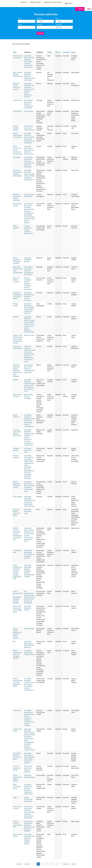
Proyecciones (17, 710)
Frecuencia (59, 24)
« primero (19, 864)
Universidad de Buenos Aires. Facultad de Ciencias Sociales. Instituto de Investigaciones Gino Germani (29, 812)
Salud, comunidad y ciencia (17, 786)
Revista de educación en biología (17, 768)
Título (20, 18)
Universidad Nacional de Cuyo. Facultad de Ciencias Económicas (29, 297)
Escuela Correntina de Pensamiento (28, 799)
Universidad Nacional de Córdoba (28, 608)
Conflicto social (17, 100)
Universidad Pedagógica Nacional (28, 260)
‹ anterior (27, 864)
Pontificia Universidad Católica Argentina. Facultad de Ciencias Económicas (28, 284)
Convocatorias (35, 2)
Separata (16, 317)
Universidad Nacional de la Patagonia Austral (29, 653)
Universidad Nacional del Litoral (28, 450)
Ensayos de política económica (16, 280)
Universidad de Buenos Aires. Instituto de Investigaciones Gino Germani (29, 104)
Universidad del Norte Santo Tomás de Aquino (29, 128)
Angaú (15, 797)
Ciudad (20, 24)
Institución (40, 24)
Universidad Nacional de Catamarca (28, 476)
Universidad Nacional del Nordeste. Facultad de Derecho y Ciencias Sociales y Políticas (29, 571)
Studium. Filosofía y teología (16, 128)
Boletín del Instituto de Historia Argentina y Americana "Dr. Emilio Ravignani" (17, 371)
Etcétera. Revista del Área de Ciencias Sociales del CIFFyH (18, 682)
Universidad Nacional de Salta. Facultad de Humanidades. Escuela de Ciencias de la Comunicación (29, 62)
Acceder (68, 3)
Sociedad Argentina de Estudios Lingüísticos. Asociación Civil (29, 230)
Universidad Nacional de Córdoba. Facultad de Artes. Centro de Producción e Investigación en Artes (29, 385)
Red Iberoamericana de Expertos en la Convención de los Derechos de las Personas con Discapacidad (29, 597)
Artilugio (15, 380)
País (57, 18)
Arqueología (17, 157)
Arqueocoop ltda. (29, 335)
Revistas (24, 2)
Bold (14, 642)
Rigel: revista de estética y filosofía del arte (18, 74)
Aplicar (40, 33)
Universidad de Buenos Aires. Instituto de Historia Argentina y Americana (29, 369)
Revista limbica (29, 111)
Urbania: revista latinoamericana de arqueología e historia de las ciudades (18, 339)
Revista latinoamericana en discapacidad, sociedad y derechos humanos (18, 597)
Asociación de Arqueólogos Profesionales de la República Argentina (29, 554)
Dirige (73, 52)
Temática (39, 18)
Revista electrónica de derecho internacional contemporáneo (18, 150)
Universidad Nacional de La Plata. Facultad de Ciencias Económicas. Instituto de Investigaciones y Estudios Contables (29, 718)
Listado (81, 9)
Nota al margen (18, 497)
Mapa (89, 9)
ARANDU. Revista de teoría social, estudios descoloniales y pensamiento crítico (17, 534)
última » (74, 864)
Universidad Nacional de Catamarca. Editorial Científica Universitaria (29, 76)
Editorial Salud (28, 395)
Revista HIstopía (29, 629)
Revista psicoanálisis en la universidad (18, 135)
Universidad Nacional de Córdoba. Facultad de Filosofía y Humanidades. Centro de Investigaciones (29, 421)
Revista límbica (17, 111)
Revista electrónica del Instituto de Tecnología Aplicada (17, 654)
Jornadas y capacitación (53, 2)
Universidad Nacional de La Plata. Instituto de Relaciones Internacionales (29, 150)
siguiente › (66, 864)
